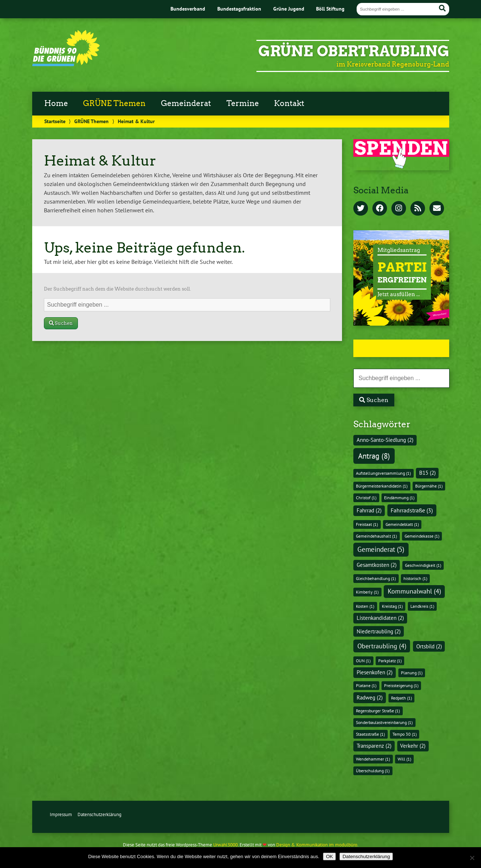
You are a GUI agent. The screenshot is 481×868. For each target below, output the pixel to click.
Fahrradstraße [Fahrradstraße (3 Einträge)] (412, 510)
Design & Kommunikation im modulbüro (317, 845)
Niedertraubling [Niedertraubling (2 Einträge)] (379, 631)
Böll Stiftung (330, 9)
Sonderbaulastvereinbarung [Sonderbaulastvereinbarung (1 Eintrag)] (384, 722)
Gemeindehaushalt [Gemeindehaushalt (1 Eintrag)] (376, 536)
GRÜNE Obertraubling (354, 51)
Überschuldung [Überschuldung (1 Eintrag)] (373, 771)
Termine (243, 103)
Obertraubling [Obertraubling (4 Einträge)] (382, 646)
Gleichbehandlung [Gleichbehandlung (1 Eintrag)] (376, 578)
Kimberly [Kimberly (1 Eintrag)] (367, 592)
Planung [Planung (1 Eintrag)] (412, 673)
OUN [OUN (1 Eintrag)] (363, 661)
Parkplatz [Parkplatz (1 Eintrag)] (390, 661)
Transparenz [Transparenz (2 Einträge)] (374, 746)
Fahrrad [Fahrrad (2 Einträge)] (369, 510)
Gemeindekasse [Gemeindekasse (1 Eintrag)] (422, 536)
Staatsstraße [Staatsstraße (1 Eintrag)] (370, 734)
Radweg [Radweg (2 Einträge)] (370, 698)
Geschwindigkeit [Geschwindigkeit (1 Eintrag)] (423, 565)
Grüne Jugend (289, 9)
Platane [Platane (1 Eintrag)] (366, 685)
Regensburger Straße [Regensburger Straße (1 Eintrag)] (378, 711)
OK (329, 856)
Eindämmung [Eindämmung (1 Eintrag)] (399, 498)
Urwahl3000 (226, 845)
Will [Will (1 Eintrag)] (404, 759)
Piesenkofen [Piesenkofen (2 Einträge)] (375, 672)
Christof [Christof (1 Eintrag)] (366, 498)
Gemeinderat (186, 103)
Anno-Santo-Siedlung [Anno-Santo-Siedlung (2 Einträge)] (385, 440)
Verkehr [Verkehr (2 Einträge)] (413, 746)
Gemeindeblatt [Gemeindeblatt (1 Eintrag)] (402, 524)
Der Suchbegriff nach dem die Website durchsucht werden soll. (117, 289)
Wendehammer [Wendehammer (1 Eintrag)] (373, 759)
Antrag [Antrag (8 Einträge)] (374, 456)
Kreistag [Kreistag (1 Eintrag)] (392, 606)
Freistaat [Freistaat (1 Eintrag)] (367, 524)
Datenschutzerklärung (99, 814)
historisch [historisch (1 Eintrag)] (415, 578)
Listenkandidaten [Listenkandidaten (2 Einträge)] (380, 618)
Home (56, 103)
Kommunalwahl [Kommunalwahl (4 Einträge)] (414, 591)
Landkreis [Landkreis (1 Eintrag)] (422, 606)
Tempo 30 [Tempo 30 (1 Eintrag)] (405, 734)
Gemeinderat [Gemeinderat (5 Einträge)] (381, 549)
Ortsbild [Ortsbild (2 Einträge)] (429, 646)
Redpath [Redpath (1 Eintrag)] (401, 698)
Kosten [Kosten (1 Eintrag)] (365, 606)
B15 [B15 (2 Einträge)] (427, 473)
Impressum (61, 814)
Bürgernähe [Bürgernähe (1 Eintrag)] (429, 486)
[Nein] (472, 858)
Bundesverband (188, 9)
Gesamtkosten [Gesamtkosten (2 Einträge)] (377, 565)
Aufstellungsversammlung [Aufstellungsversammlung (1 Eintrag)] (383, 473)
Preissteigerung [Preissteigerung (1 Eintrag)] (401, 685)
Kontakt (289, 103)
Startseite (55, 121)
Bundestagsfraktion (239, 9)
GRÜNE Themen (114, 103)
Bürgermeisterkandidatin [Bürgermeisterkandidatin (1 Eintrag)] (382, 486)
